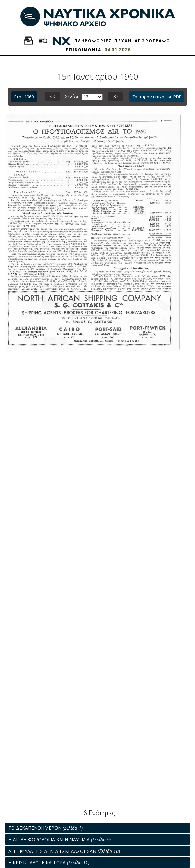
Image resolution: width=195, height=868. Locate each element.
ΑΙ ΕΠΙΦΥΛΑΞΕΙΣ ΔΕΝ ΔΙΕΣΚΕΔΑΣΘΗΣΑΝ (64, 851)
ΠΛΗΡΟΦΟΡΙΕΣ (93, 41)
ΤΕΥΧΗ (123, 41)
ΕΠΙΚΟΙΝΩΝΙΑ (84, 50)
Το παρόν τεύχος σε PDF (157, 97)
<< (52, 96)
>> (115, 96)
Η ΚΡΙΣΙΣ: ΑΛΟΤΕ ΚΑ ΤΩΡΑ (49, 863)
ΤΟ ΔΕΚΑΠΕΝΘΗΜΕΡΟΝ (45, 828)
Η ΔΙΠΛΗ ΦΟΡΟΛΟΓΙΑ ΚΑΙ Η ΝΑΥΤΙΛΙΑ (60, 839)
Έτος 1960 (24, 97)
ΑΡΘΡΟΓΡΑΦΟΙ (154, 41)
